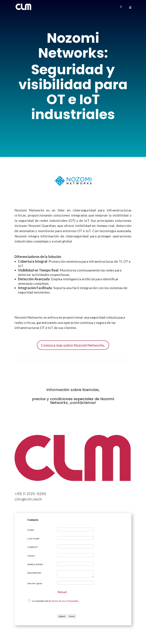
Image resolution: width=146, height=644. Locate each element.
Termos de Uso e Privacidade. (65, 601)
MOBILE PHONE (35, 564)
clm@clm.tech (28, 499)
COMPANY (33, 547)
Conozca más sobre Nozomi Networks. (73, 345)
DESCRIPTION (35, 573)
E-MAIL (32, 556)
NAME (31, 530)
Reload (62, 592)
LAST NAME (34, 539)
